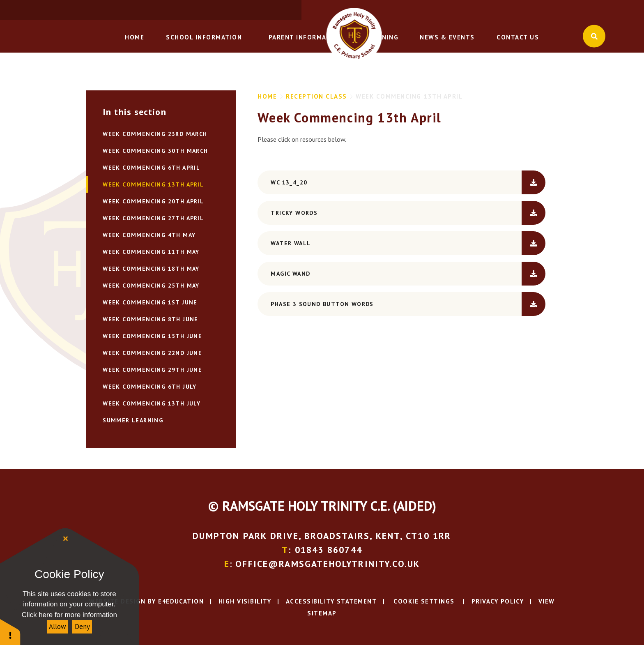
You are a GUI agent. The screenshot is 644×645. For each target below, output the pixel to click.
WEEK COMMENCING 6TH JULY (150, 387)
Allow (57, 627)
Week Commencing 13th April (409, 96)
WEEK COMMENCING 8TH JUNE (151, 319)
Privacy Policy (498, 601)
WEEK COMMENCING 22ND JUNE (152, 353)
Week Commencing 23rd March (155, 134)
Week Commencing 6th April (151, 168)
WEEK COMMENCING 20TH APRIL (153, 201)
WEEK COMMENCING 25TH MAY (151, 286)
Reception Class (316, 96)
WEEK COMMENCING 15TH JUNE (152, 336)
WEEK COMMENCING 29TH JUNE (152, 370)
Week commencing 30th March (155, 151)
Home (267, 96)
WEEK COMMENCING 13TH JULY (152, 403)
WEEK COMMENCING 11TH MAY (151, 252)
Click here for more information (69, 615)
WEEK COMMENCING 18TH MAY (151, 269)
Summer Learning (133, 420)
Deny (82, 627)
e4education (181, 601)
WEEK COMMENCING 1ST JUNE (150, 302)
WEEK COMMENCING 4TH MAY (149, 235)
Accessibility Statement (331, 601)
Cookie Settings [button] (423, 601)
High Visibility (245, 601)
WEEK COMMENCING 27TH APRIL (153, 218)
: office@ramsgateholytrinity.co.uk (539, 10)
